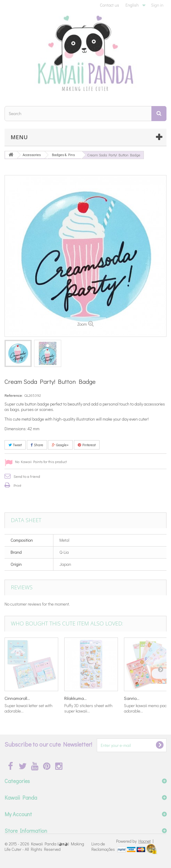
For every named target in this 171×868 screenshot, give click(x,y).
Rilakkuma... (75, 698)
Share (37, 445)
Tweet (15, 445)
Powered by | (135, 841)
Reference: (14, 395)
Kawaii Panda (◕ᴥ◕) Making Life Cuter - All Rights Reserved (44, 846)
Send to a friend (27, 476)
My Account (18, 814)
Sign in (157, 5)
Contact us (109, 5)
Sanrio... (132, 698)
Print (17, 485)
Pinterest (87, 445)
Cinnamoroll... (17, 698)
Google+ (60, 445)
